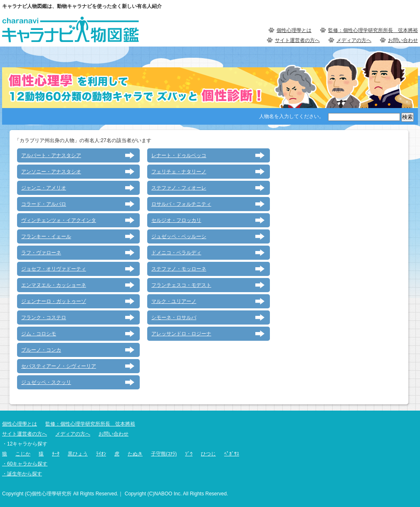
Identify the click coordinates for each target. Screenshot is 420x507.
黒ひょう (78, 454)
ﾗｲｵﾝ (101, 454)
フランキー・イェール (46, 236)
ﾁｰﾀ (56, 454)
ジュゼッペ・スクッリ (46, 382)
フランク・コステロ (44, 317)
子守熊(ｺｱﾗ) (164, 454)
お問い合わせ (403, 40)
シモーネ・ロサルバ (174, 317)
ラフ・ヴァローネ (41, 253)
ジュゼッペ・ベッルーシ (179, 236)
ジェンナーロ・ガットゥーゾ (54, 301)
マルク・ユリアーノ (174, 301)
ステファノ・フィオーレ (179, 188)
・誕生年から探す (22, 474)
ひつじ (208, 454)
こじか (23, 454)
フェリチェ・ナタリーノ (179, 172)
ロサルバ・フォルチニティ (181, 204)
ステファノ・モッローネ (179, 269)
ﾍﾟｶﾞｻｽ (232, 454)
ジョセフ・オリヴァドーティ (54, 269)
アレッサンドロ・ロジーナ (181, 334)
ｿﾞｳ (189, 454)
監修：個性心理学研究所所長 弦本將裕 (373, 30)
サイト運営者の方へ (297, 40)
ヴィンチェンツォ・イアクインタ (59, 220)
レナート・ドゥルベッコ (179, 155)
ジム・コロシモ (39, 334)
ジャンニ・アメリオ (44, 188)
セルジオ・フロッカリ (176, 220)
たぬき (135, 454)
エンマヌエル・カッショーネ (54, 285)
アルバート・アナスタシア (51, 155)
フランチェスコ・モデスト (181, 285)
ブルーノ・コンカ (41, 350)
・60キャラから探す (25, 464)
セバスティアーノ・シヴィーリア (59, 366)
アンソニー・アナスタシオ (51, 172)
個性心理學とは (294, 30)
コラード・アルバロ (44, 204)
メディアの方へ (354, 40)
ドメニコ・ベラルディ (176, 253)
